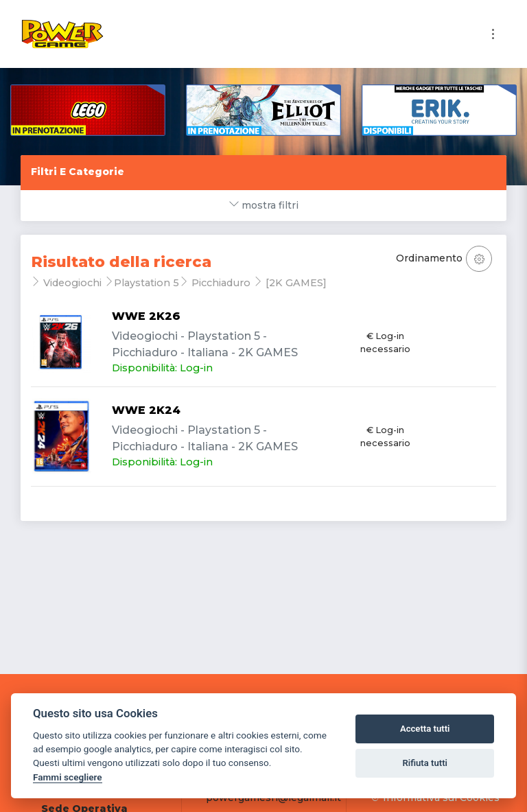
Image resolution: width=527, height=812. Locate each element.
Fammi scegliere (68, 777)
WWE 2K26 (146, 316)
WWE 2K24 (146, 410)
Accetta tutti (425, 729)
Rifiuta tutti (425, 763)
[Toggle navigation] (493, 34)
